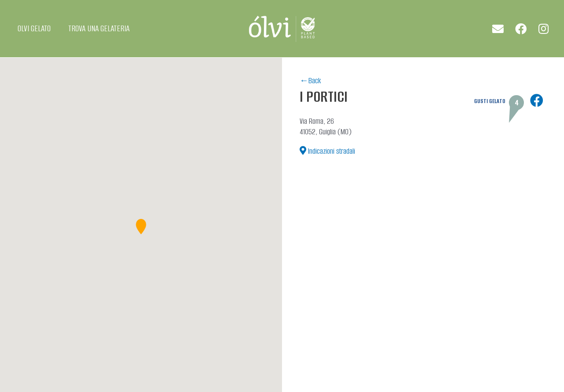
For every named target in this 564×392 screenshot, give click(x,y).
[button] (141, 227)
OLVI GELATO (34, 29)
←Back (310, 81)
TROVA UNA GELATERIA (99, 29)
